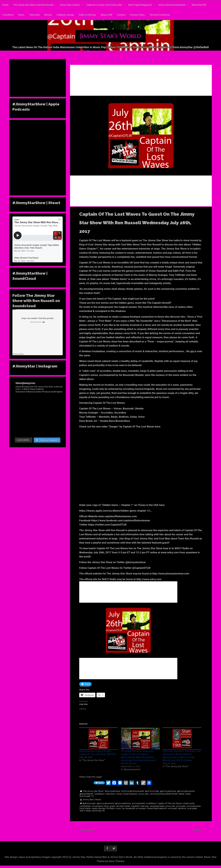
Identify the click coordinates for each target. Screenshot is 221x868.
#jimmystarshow (113, 791)
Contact (121, 15)
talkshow (182, 808)
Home (5, 5)
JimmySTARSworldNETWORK (164, 794)
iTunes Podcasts (130, 794)
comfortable (85, 806)
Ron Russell (85, 796)
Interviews (111, 794)
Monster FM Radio (106, 808)
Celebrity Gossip (65, 15)
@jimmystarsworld (186, 791)
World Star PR (199, 5)
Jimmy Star (144, 794)
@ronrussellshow (123, 803)
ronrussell (172, 808)
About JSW (107, 15)
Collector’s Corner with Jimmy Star (104, 5)
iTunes (119, 794)
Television (34, 15)
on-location (141, 808)
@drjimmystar (89, 803)
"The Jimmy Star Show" (93, 791)
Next (197, 830)
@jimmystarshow (168, 791)
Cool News (8, 15)
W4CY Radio (85, 811)
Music (21, 15)
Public (188, 794)
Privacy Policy (137, 15)
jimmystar (181, 806)
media (94, 808)
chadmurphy (189, 803)
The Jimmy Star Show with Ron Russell (33, 5)
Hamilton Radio (123, 806)
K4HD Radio (85, 808)
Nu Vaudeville (129, 808)
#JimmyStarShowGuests (133, 791)
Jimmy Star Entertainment (172, 5)
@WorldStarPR (86, 794)
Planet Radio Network (157, 808)
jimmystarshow (194, 806)
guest (112, 806)
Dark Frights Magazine (140, 5)
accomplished (138, 803)
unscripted (192, 808)
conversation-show (100, 806)
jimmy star (170, 806)
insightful (135, 806)
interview (145, 806)
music (118, 808)
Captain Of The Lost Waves (170, 803)
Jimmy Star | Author (70, 5)
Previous (88, 830)
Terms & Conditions (160, 15)
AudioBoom (100, 794)
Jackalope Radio (157, 806)
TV (93, 796)
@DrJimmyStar (152, 791)
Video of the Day (87, 15)
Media (181, 794)
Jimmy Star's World (92, 800)
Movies (48, 15)
